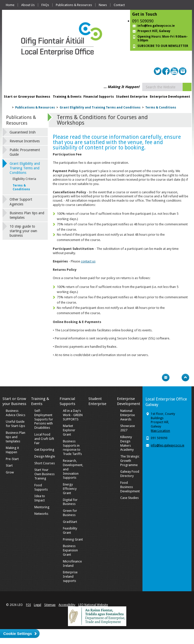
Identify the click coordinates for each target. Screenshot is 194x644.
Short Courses (45, 463)
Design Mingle (45, 456)
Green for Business (70, 513)
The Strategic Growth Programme (130, 461)
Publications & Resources (74, 5)
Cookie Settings (18, 634)
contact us (88, 261)
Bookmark (176, 378)
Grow (10, 472)
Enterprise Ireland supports (70, 576)
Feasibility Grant (70, 530)
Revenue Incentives (25, 141)
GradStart (70, 522)
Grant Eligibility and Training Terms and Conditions (100, 108)
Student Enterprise (132, 97)
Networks (41, 514)
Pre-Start (12, 459)
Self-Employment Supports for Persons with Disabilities (44, 419)
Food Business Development (130, 487)
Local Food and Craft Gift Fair (44, 439)
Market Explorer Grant (69, 430)
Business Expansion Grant (70, 550)
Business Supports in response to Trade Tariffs (72, 448)
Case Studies (129, 498)
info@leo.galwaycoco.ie (156, 26)
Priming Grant (73, 539)
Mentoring (42, 507)
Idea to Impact (40, 498)
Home (10, 5)
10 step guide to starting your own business (23, 231)
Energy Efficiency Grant (70, 489)
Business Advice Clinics (16, 413)
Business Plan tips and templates (27, 215)
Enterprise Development (170, 97)
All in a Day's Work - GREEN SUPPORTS (73, 415)
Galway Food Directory (130, 474)
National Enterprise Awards (128, 415)
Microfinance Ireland (72, 563)
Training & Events (67, 97)
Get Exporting (44, 450)
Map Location (160, 431)
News (103, 5)
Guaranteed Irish (23, 132)
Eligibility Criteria (24, 179)
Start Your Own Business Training (44, 474)
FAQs (45, 5)
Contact (119, 5)
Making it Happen (12, 450)
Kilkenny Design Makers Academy (127, 443)
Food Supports (41, 487)
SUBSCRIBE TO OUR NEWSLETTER (163, 46)
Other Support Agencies (21, 202)
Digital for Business (70, 502)
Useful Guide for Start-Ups (15, 424)
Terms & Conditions (161, 108)
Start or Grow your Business (27, 97)
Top (185, 378)
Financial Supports (99, 97)
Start (9, 465)
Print (156, 378)
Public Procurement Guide (25, 152)
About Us (28, 5)
